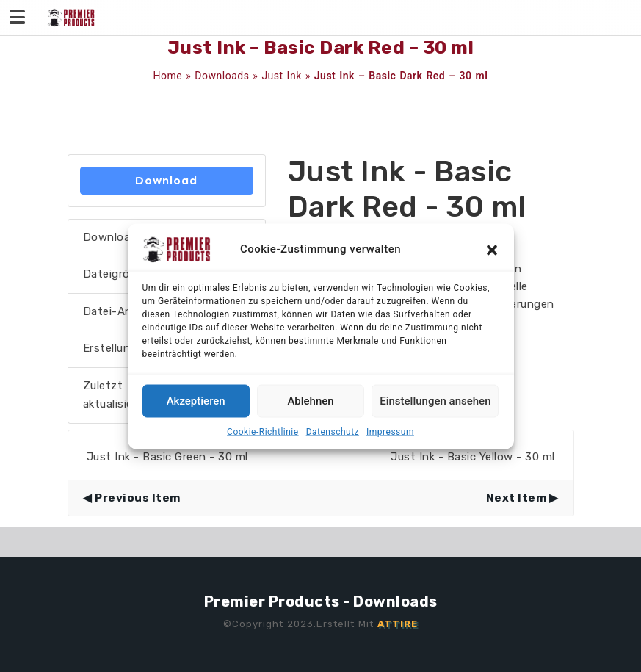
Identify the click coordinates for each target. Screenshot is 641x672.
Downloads (222, 76)
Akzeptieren (196, 401)
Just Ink (281, 76)
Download (166, 180)
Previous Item (138, 498)
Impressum (390, 431)
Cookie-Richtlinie (263, 431)
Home (168, 76)
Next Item (517, 498)
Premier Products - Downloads (321, 601)
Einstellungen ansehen (435, 401)
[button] (492, 249)
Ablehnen (310, 401)
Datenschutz (333, 431)
